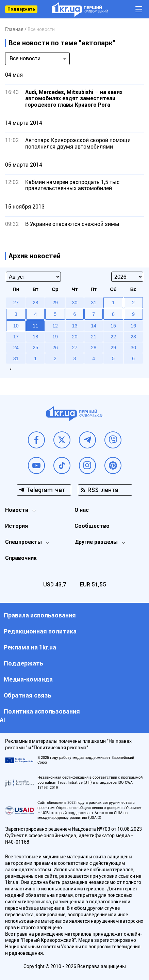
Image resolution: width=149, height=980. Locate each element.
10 (16, 326)
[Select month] (33, 277)
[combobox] (37, 59)
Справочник (21, 558)
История (16, 526)
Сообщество (92, 526)
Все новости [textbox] (25, 58)
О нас (82, 510)
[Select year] (127, 277)
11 (35, 326)
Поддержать (21, 9)
